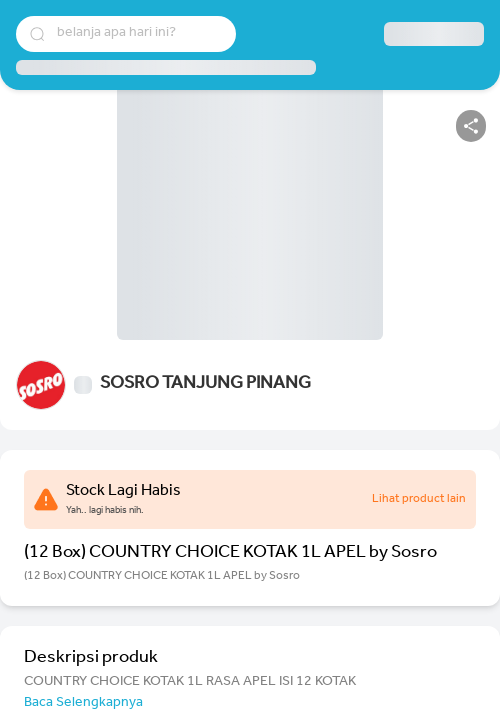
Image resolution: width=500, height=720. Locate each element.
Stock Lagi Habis (123, 492)
